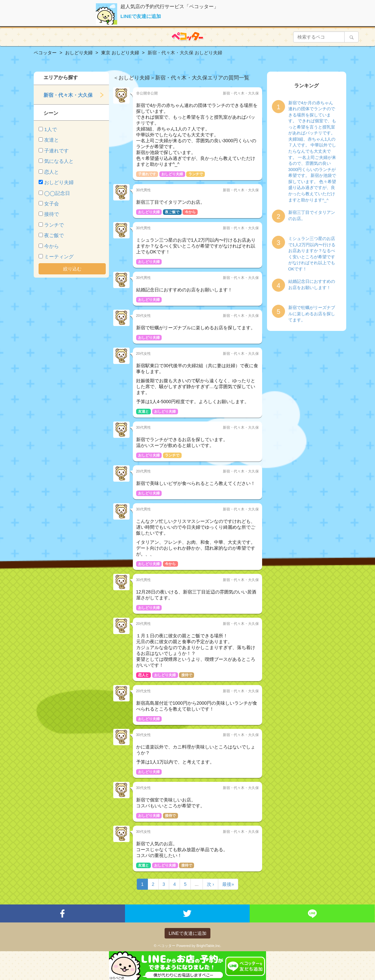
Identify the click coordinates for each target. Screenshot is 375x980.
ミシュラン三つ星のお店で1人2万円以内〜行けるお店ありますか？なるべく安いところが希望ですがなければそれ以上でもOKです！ (312, 254)
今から (52, 246)
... (197, 884)
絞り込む (72, 269)
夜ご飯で (54, 235)
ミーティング (59, 257)
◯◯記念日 (57, 193)
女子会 (52, 204)
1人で (50, 129)
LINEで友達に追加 (141, 16)
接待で (52, 214)
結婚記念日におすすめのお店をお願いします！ (312, 284)
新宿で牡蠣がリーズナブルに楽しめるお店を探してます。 (312, 314)
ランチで (54, 225)
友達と (52, 140)
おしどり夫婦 (59, 182)
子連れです (56, 151)
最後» (228, 884)
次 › (211, 884)
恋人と (52, 172)
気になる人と (59, 161)
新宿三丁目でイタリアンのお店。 (312, 215)
